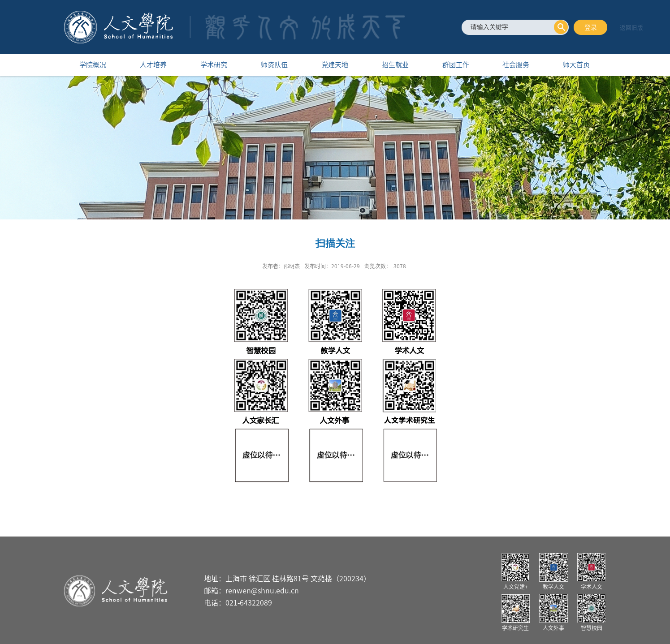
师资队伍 (274, 65)
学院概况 (93, 65)
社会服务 (516, 65)
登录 (591, 27)
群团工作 (456, 65)
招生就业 (395, 65)
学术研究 (214, 65)
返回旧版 (631, 28)
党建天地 (335, 65)
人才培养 (153, 65)
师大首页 (576, 65)
